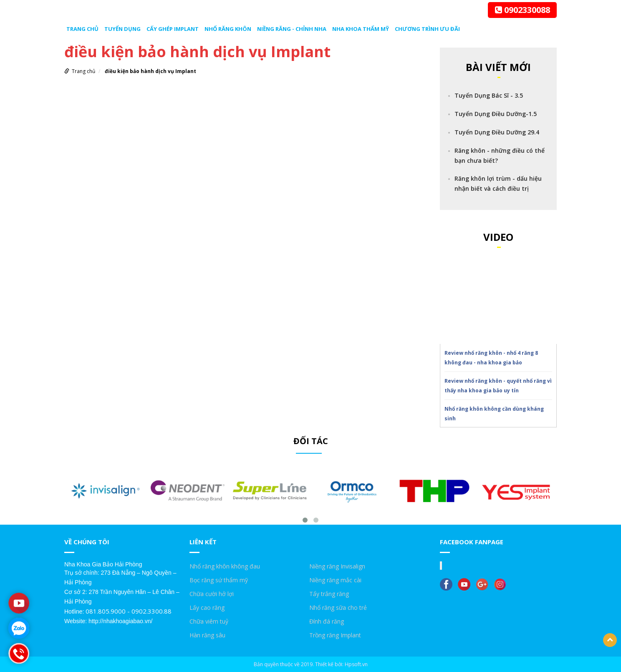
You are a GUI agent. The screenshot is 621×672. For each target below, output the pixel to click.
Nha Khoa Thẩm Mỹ (361, 29)
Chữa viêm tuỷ (209, 621)
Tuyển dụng (122, 29)
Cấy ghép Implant (173, 29)
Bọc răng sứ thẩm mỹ (219, 580)
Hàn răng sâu (207, 635)
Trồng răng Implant (335, 635)
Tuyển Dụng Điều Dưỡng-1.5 (496, 114)
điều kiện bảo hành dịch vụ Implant (150, 71)
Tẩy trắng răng (329, 594)
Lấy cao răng (207, 608)
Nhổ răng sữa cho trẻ (338, 608)
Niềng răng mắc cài (335, 580)
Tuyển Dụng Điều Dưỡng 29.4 (497, 132)
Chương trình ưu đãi (427, 29)
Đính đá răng (327, 621)
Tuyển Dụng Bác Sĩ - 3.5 (489, 95)
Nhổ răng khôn (228, 29)
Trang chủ (82, 29)
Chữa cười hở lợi (212, 594)
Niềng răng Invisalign (337, 566)
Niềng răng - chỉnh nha (292, 29)
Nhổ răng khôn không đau (225, 566)
